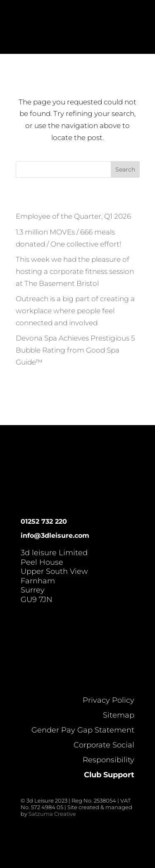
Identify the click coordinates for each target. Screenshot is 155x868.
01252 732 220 (44, 521)
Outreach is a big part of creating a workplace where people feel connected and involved (75, 311)
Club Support (109, 775)
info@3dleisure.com (55, 536)
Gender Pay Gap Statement (83, 730)
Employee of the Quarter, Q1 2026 (73, 216)
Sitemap (119, 715)
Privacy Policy (108, 700)
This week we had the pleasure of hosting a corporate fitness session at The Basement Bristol (75, 271)
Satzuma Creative (52, 814)
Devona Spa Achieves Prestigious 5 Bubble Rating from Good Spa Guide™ (75, 350)
